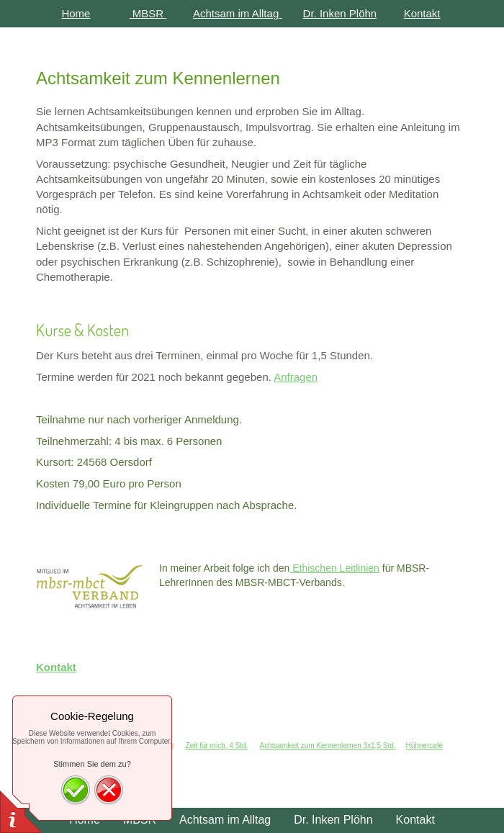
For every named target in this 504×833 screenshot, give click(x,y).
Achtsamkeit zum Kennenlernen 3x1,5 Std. (328, 746)
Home (76, 13)
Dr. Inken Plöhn (340, 13)
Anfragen (296, 377)
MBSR (148, 13)
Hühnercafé (424, 746)
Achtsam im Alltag (236, 13)
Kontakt (422, 13)
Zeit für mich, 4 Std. (217, 746)
